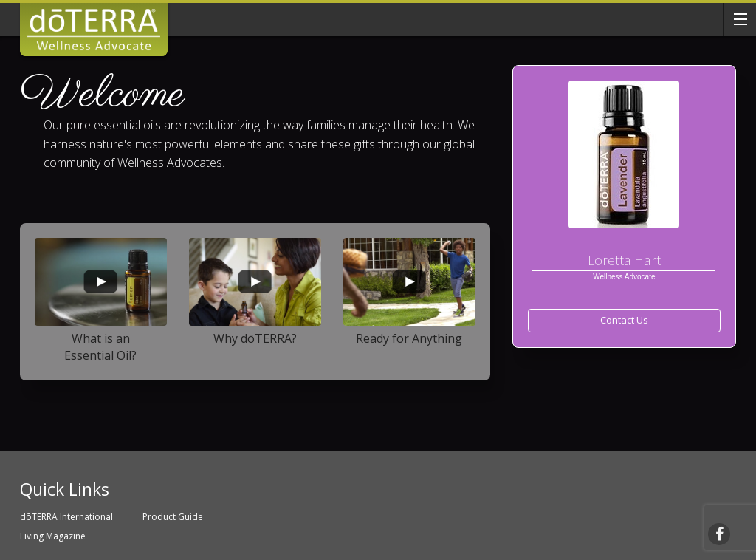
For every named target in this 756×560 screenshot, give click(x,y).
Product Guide (173, 517)
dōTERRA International (66, 517)
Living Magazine (53, 536)
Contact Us (624, 320)
